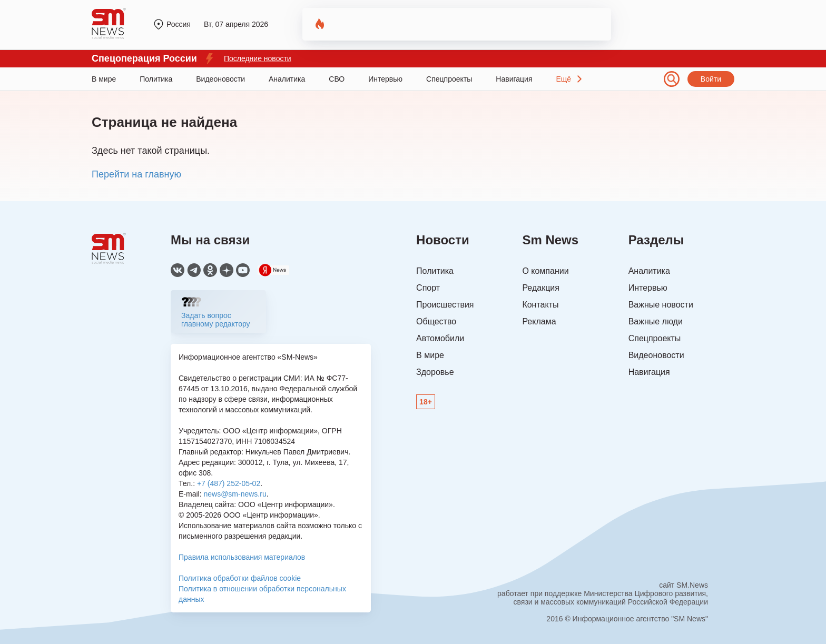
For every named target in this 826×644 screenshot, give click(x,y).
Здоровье (435, 372)
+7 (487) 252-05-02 (229, 483)
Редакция (541, 288)
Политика (156, 79)
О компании (545, 271)
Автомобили (440, 338)
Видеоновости (220, 79)
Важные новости (661, 305)
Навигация (514, 79)
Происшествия (445, 305)
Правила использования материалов (242, 557)
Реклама (539, 321)
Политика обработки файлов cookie (240, 578)
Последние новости (258, 58)
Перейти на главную (136, 174)
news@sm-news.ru (235, 494)
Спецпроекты (449, 79)
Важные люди (656, 321)
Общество (436, 321)
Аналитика (287, 79)
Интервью (385, 79)
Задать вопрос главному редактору (216, 320)
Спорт (428, 288)
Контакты (540, 305)
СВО (337, 79)
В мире (104, 79)
